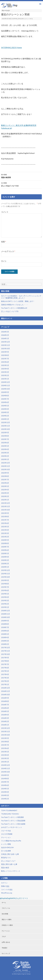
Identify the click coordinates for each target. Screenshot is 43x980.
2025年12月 (6, 342)
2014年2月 (5, 799)
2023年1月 (5, 459)
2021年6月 (5, 523)
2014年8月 (5, 778)
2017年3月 (5, 678)
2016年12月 (6, 688)
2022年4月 (5, 490)
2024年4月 (5, 409)
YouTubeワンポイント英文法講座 (13, 824)
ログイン (4, 883)
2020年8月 (5, 543)
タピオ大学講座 (7, 834)
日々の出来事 (6, 851)
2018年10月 (6, 617)
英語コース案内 (7, 919)
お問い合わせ (6, 942)
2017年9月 (5, 658)
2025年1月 (5, 379)
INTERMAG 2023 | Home (11, 47)
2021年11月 (6, 506)
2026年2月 (5, 335)
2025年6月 (5, 362)
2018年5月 (5, 634)
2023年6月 (5, 443)
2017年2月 (5, 681)
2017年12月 (6, 647)
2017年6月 (5, 668)
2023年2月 (5, 456)
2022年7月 (5, 480)
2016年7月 (5, 705)
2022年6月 (5, 483)
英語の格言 (5, 868)
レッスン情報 (6, 844)
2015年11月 (6, 731)
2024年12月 (6, 382)
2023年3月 (5, 453)
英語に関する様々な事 (9, 864)
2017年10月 (6, 654)
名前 (4, 242)
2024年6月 (5, 402)
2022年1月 (5, 500)
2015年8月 (5, 742)
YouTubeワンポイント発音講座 (12, 817)
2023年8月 (5, 436)
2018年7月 (5, 627)
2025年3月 (5, 372)
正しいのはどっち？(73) (10, 311)
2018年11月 (6, 614)
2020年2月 (5, 563)
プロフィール (6, 908)
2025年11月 (6, 345)
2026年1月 (5, 338)
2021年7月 (5, 520)
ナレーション (6, 10)
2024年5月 (5, 406)
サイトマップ (6, 954)
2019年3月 (5, 600)
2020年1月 (5, 567)
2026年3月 (5, 332)
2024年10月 (6, 389)
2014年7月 (5, 782)
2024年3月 (5, 412)
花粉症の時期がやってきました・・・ (15, 305)
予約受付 (4, 948)
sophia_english (18, 19)
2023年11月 (6, 426)
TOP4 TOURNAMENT (9, 810)
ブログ (4, 937)
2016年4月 (5, 715)
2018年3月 (5, 641)
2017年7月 (5, 664)
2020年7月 (5, 547)
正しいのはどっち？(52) (21, 184)
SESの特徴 (5, 914)
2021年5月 (5, 527)
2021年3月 (5, 533)
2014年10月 (6, 772)
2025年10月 (6, 349)
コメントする (29, 19)
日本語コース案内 (7, 925)
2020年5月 (5, 553)
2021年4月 (5, 530)
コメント (5, 212)
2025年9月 (5, 352)
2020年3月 (5, 560)
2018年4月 (5, 637)
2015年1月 (5, 762)
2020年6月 (5, 550)
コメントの (7, 890)
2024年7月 (5, 399)
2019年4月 (5, 597)
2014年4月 (5, 792)
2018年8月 (5, 624)
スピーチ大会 (6, 831)
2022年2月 (5, 496)
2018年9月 (5, 621)
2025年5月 (5, 365)
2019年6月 (5, 590)
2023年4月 (5, 449)
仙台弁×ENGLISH (7, 847)
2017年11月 (6, 651)
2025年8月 (5, 355)
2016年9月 (5, 698)
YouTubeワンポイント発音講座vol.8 (14, 308)
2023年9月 (5, 432)
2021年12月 (6, 503)
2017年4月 (5, 674)
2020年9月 (5, 540)
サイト (4, 261)
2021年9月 (5, 513)
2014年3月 (5, 795)
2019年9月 (5, 580)
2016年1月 (5, 725)
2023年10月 (6, 429)
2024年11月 (6, 385)
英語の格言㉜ (21, 176)
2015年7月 (5, 745)
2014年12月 (6, 765)
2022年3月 (5, 493)
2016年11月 (6, 691)
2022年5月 (5, 486)
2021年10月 (6, 510)
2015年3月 (5, 758)
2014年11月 (6, 768)
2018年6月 (5, 631)
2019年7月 (5, 587)
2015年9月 (5, 738)
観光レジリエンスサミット (11, 871)
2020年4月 (5, 557)
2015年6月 (5, 748)
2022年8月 (5, 476)
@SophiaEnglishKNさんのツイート (14, 898)
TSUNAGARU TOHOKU (10, 814)
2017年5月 (5, 671)
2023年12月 (6, 422)
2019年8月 (5, 584)
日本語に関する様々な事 (10, 854)
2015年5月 (5, 752)
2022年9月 (5, 473)
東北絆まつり (6, 857)
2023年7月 (5, 439)
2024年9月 (5, 392)
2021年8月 (5, 516)
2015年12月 (6, 728)
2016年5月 (5, 711)
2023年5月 (5, 446)
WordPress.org (7, 893)
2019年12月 (6, 570)
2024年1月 (5, 419)
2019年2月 (5, 604)
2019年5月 (5, 594)
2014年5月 (5, 789)
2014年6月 (5, 785)
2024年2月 (5, 416)
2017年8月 (5, 661)
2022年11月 (6, 466)
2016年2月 (5, 721)
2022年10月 (6, 469)
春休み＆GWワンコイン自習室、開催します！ (18, 301)
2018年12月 (6, 611)
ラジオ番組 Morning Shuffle (11, 841)
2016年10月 (6, 695)
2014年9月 (5, 775)
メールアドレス (8, 251)
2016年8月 (5, 701)
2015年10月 (6, 735)
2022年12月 (6, 463)
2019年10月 (6, 577)
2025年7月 (5, 359)
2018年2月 (5, 644)
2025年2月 (5, 375)
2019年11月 (6, 574)
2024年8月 (5, 396)
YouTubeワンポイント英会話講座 (13, 821)
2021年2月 (5, 537)
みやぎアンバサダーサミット (12, 827)
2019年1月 (5, 607)
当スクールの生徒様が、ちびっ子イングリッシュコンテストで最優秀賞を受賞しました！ (21, 297)
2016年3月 (5, 718)
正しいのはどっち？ (8, 861)
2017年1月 (5, 684)
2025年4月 (5, 369)
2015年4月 (5, 755)
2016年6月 (5, 708)
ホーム (4, 902)
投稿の (5, 886)
